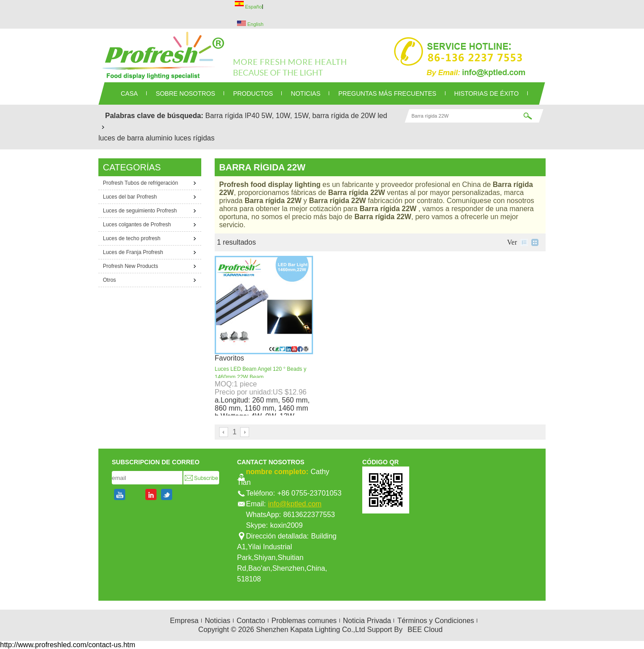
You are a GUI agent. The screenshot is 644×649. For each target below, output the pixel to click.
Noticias (218, 621)
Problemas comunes (304, 621)
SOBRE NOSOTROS (185, 93)
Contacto (251, 621)
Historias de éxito (487, 93)
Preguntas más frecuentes (387, 93)
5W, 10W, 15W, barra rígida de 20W (319, 116)
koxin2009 (286, 525)
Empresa (184, 621)
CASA (129, 93)
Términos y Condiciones (436, 621)
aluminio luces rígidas (180, 138)
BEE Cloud (425, 630)
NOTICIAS (305, 93)
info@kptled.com (294, 504)
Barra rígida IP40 (232, 116)
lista (524, 242)
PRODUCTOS (253, 93)
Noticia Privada (367, 621)
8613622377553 (309, 515)
